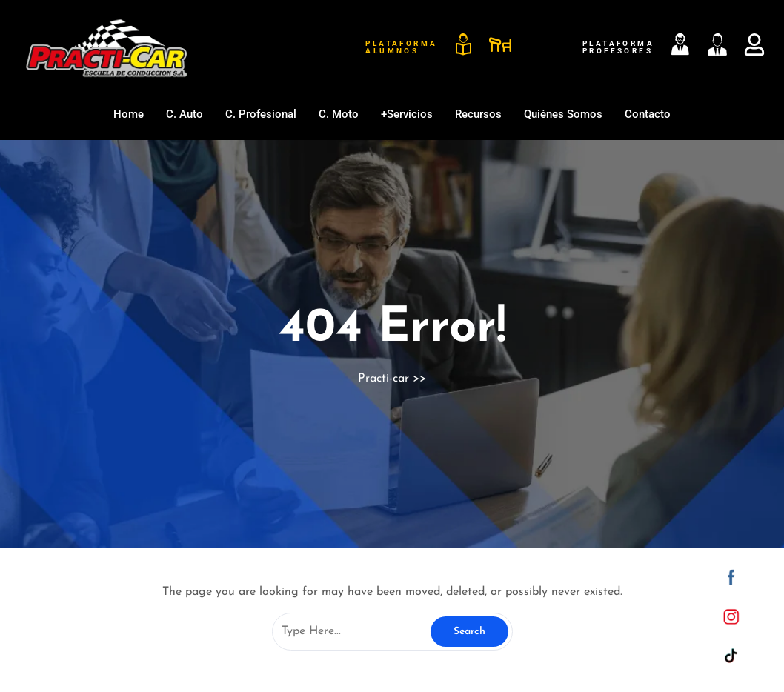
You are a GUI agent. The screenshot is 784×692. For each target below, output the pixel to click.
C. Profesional (261, 114)
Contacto (648, 114)
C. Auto (185, 114)
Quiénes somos (563, 114)
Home (129, 114)
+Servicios (407, 114)
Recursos (478, 114)
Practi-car (383, 379)
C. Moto (339, 114)
